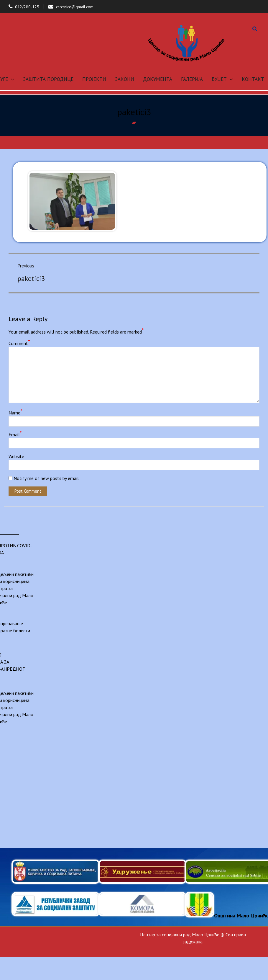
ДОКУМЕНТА (158, 79)
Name (15, 412)
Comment (19, 343)
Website (16, 456)
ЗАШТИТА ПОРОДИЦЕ (48, 79)
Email (15, 434)
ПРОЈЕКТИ (94, 79)
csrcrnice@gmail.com (75, 7)
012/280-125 (27, 7)
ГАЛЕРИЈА (192, 79)
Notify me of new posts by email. (47, 478)
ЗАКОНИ (125, 79)
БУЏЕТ (219, 79)
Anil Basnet (244, 949)
